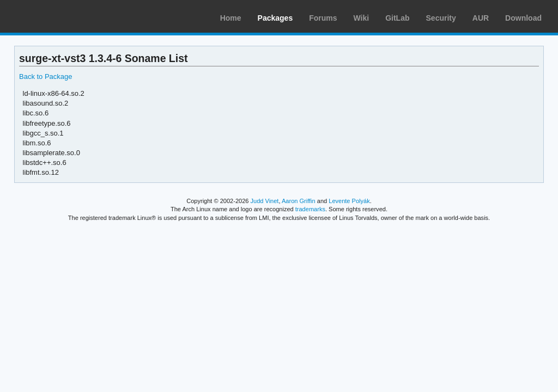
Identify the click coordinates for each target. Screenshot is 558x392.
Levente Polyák (349, 201)
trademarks (310, 209)
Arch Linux (60, 16)
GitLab (397, 18)
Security (441, 18)
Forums (323, 18)
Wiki (362, 18)
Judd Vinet (265, 201)
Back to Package (46, 76)
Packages (275, 18)
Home (231, 18)
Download (523, 18)
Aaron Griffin (299, 201)
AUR (481, 18)
